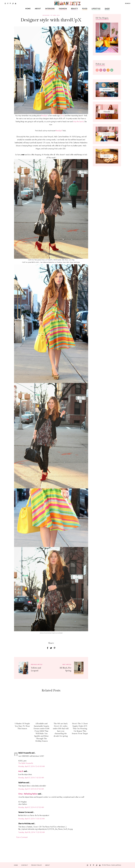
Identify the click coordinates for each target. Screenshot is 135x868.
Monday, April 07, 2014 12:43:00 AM (31, 766)
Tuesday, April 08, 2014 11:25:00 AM (31, 832)
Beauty (74, 9)
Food (85, 9)
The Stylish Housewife (26, 763)
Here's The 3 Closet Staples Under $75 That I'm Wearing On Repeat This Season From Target (80, 729)
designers (46, 15)
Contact (25, 865)
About (38, 9)
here (62, 116)
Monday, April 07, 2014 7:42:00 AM (31, 778)
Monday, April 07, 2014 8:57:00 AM (31, 789)
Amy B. (21, 771)
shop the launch (78, 122)
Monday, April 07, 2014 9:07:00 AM (31, 807)
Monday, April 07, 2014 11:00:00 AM (31, 819)
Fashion (63, 9)
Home (28, 9)
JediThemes (118, 865)
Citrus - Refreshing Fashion (28, 794)
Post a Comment (22, 837)
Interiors (50, 9)
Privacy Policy (37, 865)
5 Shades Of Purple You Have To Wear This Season (22, 726)
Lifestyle (96, 9)
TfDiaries (108, 865)
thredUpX (44, 116)
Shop (107, 9)
